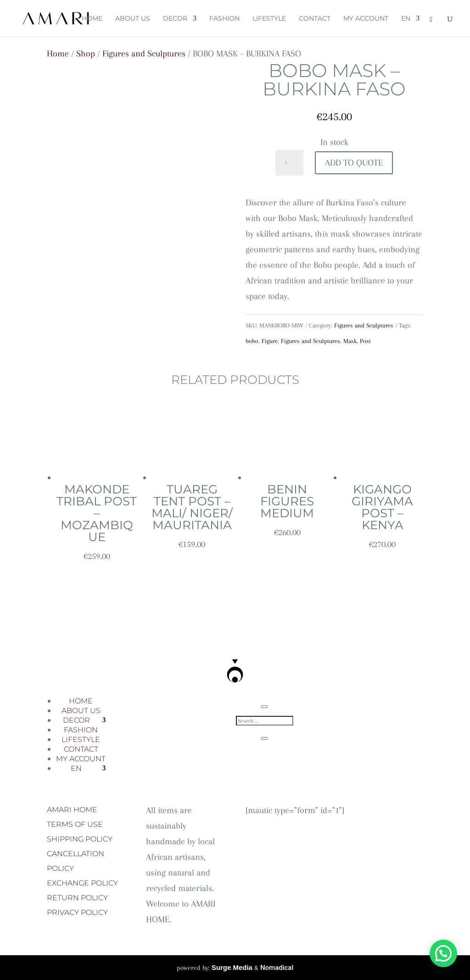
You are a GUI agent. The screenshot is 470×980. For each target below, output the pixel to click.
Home (58, 54)
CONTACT (315, 19)
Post (365, 341)
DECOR (175, 19)
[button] (443, 953)
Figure (270, 341)
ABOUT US (133, 19)
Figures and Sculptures (144, 54)
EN (406, 19)
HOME (92, 19)
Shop (86, 54)
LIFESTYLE (269, 19)
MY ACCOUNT (366, 19)
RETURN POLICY (77, 898)
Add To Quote (354, 163)
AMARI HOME (72, 810)
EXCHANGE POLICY (82, 883)
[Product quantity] (289, 163)
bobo (252, 341)
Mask (350, 341)
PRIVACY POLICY (77, 912)
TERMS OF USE (75, 824)
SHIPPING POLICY (80, 839)
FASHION (224, 19)
